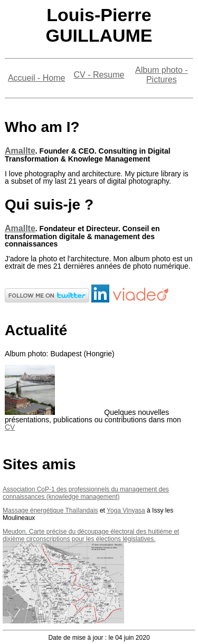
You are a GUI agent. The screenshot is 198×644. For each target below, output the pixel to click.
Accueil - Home (36, 78)
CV (10, 427)
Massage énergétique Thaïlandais (50, 510)
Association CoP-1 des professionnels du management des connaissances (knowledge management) (86, 493)
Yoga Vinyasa (126, 510)
